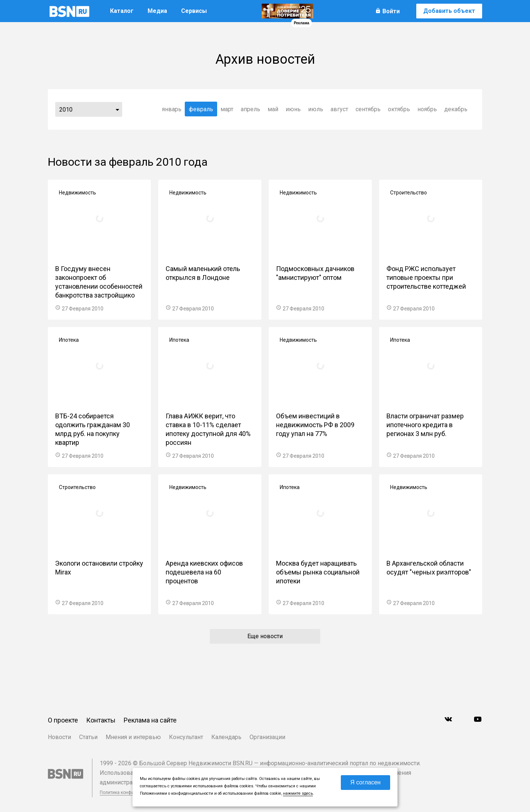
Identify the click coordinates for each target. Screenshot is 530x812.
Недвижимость (77, 193)
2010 (66, 110)
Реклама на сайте (150, 720)
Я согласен (366, 782)
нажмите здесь (298, 793)
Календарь (226, 737)
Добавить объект (449, 11)
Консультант (186, 737)
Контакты (101, 720)
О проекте (63, 720)
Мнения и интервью (133, 737)
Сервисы (194, 11)
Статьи (88, 737)
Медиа (157, 11)
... (117, 109)
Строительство (409, 193)
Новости (59, 737)
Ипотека (69, 340)
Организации (267, 737)
